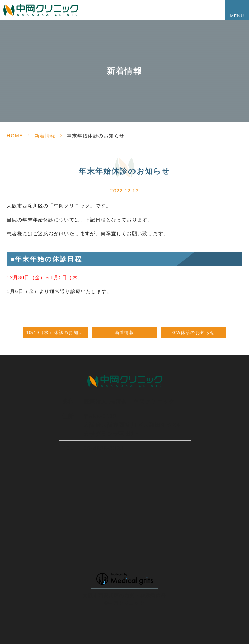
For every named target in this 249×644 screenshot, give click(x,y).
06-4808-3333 (104, 449)
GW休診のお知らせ (194, 333)
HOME (15, 136)
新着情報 (45, 136)
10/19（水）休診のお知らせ (57, 333)
